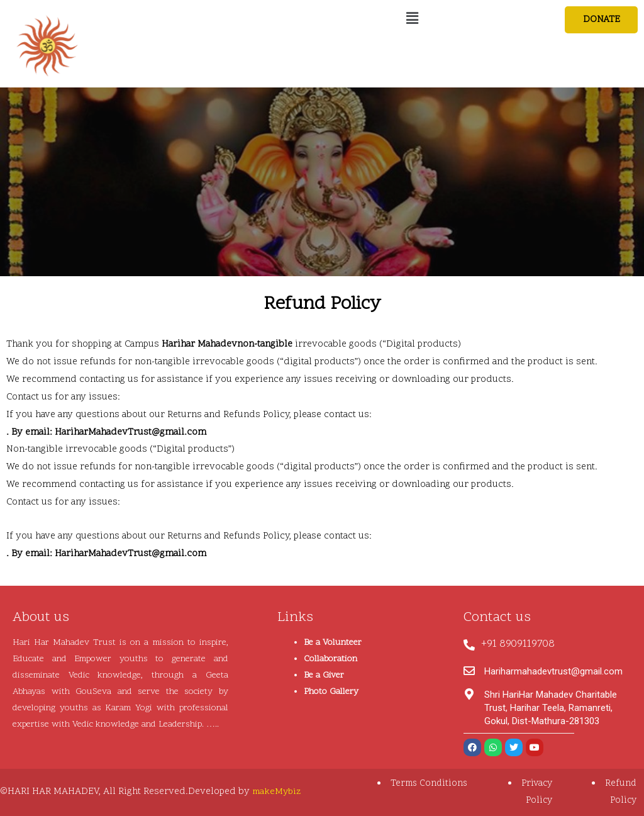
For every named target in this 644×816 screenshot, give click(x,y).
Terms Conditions (427, 784)
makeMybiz (278, 792)
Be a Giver (324, 675)
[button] (600, 20)
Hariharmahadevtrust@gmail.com (553, 671)
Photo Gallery (331, 692)
